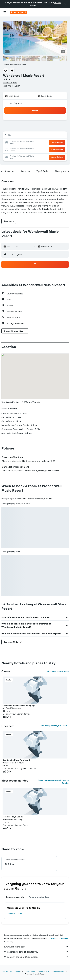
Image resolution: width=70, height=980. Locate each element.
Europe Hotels (30, 971)
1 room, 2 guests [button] (14, 103)
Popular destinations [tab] (39, 897)
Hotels (18, 971)
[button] (65, 4)
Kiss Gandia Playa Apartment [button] (16, 760)
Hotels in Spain (44, 971)
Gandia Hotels (59, 971)
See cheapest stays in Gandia (55, 726)
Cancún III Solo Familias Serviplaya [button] (19, 705)
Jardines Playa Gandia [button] (13, 817)
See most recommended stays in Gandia (53, 782)
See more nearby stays (58, 671)
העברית (58, 3)
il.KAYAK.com (7, 971)
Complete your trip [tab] (15, 897)
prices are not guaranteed (58, 938)
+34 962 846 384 (12, 86)
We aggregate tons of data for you (36, 952)
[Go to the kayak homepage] (19, 12)
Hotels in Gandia (15, 914)
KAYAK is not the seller (36, 947)
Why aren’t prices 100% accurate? (36, 957)
